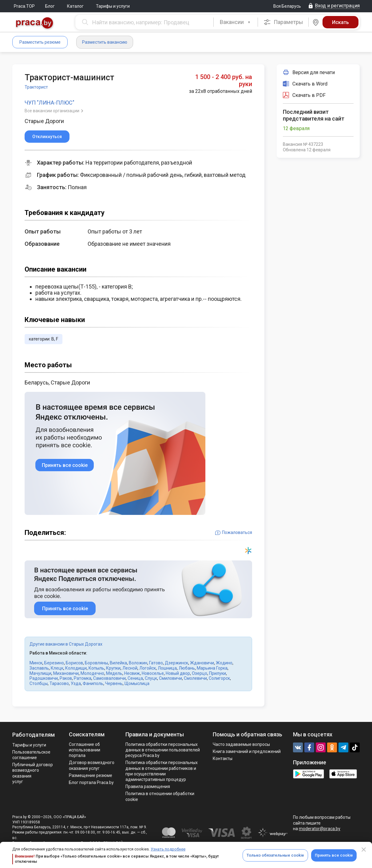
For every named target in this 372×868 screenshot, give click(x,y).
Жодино (224, 663)
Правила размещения (148, 786)
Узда (76, 683)
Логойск (148, 668)
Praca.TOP (24, 6)
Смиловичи (170, 678)
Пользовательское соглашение (31, 755)
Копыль (96, 668)
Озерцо (200, 673)
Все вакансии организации (52, 111)
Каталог (75, 6)
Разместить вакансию (105, 42)
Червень (114, 683)
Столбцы (39, 683)
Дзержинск (176, 663)
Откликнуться (47, 137)
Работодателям (34, 735)
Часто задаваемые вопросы (241, 744)
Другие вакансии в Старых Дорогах (66, 644)
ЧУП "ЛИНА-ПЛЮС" (49, 103)
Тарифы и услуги (113, 6)
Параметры (283, 22)
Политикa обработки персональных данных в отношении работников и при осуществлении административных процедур (162, 771)
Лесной (130, 668)
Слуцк (151, 678)
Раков (66, 678)
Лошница (167, 668)
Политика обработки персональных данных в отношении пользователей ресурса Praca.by (163, 750)
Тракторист (36, 87)
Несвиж (132, 673)
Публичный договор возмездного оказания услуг (33, 773)
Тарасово (59, 683)
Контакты (223, 759)
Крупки (113, 668)
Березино (54, 663)
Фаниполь (93, 683)
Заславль (39, 668)
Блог (50, 6)
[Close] (364, 850)
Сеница (135, 678)
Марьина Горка (212, 668)
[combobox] (236, 22)
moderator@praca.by (320, 829)
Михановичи (66, 673)
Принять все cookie (334, 855)
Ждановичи (202, 663)
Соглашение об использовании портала (85, 750)
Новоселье (153, 673)
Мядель (114, 673)
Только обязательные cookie (275, 855)
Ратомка (83, 678)
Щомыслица (137, 683)
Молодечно (92, 673)
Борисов (74, 663)
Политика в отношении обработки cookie (160, 796)
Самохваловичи (109, 678)
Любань (187, 668)
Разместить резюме (40, 42)
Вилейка (118, 663)
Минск (36, 663)
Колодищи (76, 668)
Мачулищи (40, 673)
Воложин (138, 663)
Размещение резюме (91, 775)
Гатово (156, 663)
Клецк (57, 668)
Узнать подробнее (168, 849)
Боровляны (96, 663)
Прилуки (218, 673)
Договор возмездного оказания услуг (92, 765)
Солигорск (219, 678)
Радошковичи (44, 678)
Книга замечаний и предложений (247, 751)
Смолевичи (195, 678)
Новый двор (178, 673)
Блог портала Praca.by (91, 782)
